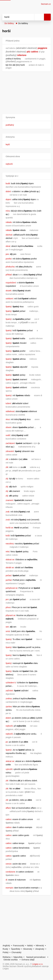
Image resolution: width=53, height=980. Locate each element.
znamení (9, 500)
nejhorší (9, 164)
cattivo (34, 52)
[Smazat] (31, 17)
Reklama (7, 957)
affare (8, 808)
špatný (9, 307)
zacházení (10, 443)
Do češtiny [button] (9, 23)
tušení (8, 403)
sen (7, 627)
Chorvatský (16, 952)
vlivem (8, 427)
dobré (8, 191)
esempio (9, 888)
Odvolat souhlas (11, 960)
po (7, 742)
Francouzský (19, 946)
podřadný (10, 125)
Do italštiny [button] (23, 23)
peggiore (42, 48)
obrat (8, 246)
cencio (8, 864)
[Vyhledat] (15, 17)
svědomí (9, 299)
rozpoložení (11, 283)
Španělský (16, 949)
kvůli (8, 536)
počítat (9, 580)
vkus (8, 419)
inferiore (22, 55)
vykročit (9, 769)
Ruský (5, 949)
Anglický (6, 946)
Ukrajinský (40, 949)
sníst (8, 631)
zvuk (8, 520)
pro (7, 599)
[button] (26, 117)
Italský (30, 946)
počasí (9, 575)
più (28, 52)
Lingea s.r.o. (38, 964)
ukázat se (10, 761)
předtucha (10, 267)
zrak (7, 512)
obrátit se (10, 567)
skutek (8, 291)
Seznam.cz (46, 4)
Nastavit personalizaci (36, 957)
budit (8, 183)
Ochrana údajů (28, 960)
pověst (9, 259)
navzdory (10, 544)
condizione (10, 872)
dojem (8, 199)
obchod (9, 235)
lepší (8, 144)
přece (8, 607)
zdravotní (10, 451)
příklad (9, 275)
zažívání (9, 691)
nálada (9, 222)
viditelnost (10, 411)
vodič (8, 435)
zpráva (9, 707)
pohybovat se (12, 588)
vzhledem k (11, 683)
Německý (40, 946)
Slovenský (28, 949)
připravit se (10, 615)
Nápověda (18, 957)
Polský (6, 952)
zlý (7, 479)
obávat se (10, 560)
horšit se (9, 528)
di (6, 880)
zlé (7, 459)
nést (7, 552)
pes (7, 254)
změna (9, 699)
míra (8, 211)
